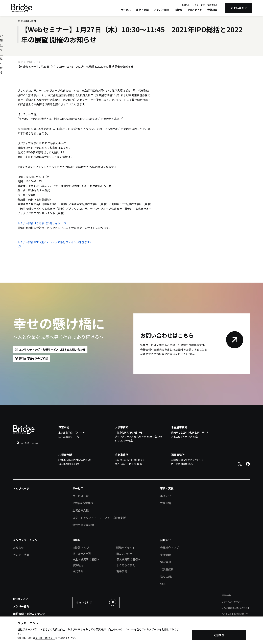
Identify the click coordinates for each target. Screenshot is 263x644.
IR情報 (178, 10)
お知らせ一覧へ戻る (197, 73)
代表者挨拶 (167, 569)
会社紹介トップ (170, 548)
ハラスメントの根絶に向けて (235, 614)
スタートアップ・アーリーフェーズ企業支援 (99, 518)
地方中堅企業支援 (83, 525)
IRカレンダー (124, 553)
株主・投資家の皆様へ (86, 559)
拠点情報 (165, 562)
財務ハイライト (126, 548)
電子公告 (122, 571)
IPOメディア (195, 10)
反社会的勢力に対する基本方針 (236, 608)
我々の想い (167, 577)
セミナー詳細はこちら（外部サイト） (40, 223)
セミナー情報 (199, 5)
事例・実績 (142, 10)
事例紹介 (165, 496)
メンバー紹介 (162, 10)
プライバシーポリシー (232, 602)
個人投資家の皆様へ (128, 559)
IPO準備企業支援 (83, 503)
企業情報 (165, 555)
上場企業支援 (81, 510)
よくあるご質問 (126, 565)
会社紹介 (212, 10)
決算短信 (78, 565)
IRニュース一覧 (82, 553)
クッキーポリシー (45, 638)
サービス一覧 (81, 496)
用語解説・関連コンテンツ (29, 614)
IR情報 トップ (81, 548)
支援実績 (165, 503)
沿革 (163, 584)
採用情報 (211, 5)
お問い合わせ (239, 8)
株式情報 (78, 571)
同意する (219, 635)
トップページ (21, 488)
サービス (126, 10)
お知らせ (186, 5)
